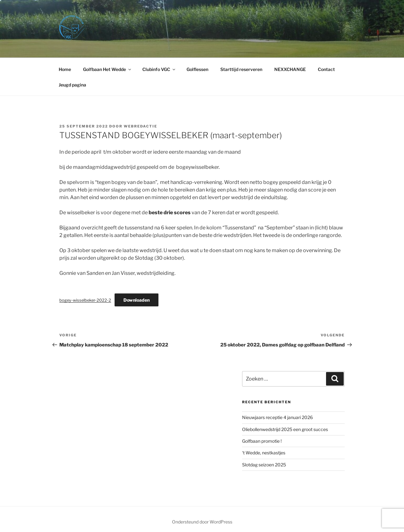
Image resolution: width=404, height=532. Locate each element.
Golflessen (197, 69)
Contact (326, 69)
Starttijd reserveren (241, 69)
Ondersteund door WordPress (202, 522)
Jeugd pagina (72, 85)
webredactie (140, 126)
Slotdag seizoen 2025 (264, 465)
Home (65, 69)
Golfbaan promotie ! (262, 441)
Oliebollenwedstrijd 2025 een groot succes (285, 429)
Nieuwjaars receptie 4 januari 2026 (277, 417)
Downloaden (137, 300)
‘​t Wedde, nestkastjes (264, 453)
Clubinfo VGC (159, 69)
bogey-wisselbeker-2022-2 (85, 300)
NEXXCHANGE (290, 69)
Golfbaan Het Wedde (107, 69)
